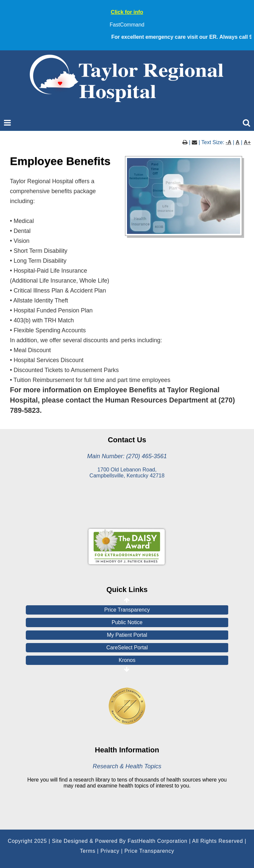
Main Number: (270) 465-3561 (127, 456)
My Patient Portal (127, 635)
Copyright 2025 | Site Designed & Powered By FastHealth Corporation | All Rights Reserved (125, 841)
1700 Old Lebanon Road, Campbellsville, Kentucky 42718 (127, 473)
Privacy (110, 851)
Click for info (127, 12)
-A (229, 142)
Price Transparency (127, 610)
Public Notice (127, 622)
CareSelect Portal (127, 648)
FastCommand (127, 25)
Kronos (127, 660)
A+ (247, 142)
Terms (87, 851)
